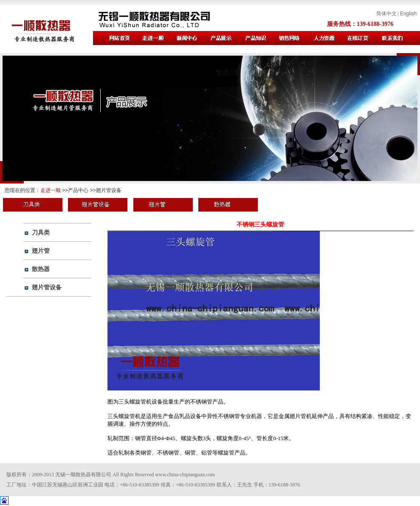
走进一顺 (51, 190)
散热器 (41, 269)
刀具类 (41, 232)
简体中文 (386, 14)
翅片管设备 (109, 190)
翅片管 (41, 251)
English (408, 14)
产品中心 (78, 190)
